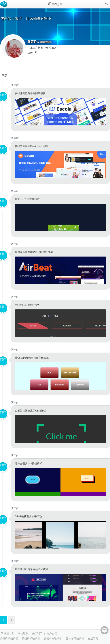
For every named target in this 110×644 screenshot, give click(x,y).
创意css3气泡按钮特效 (27, 199)
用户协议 (52, 633)
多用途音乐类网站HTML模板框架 (34, 252)
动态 (4, 75)
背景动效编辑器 (53, 639)
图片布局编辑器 (75, 639)
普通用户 (45, 42)
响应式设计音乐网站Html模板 (32, 569)
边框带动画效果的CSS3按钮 (31, 411)
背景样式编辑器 (9, 639)
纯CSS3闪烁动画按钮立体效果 (32, 358)
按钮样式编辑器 (31, 639)
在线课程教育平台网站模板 (30, 93)
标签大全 (9, 633)
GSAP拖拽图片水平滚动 (28, 516)
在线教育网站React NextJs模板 (32, 146)
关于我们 (37, 633)
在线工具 (93, 639)
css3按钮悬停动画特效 (27, 305)
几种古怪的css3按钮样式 (29, 464)
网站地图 (23, 633)
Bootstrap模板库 (5, 4)
